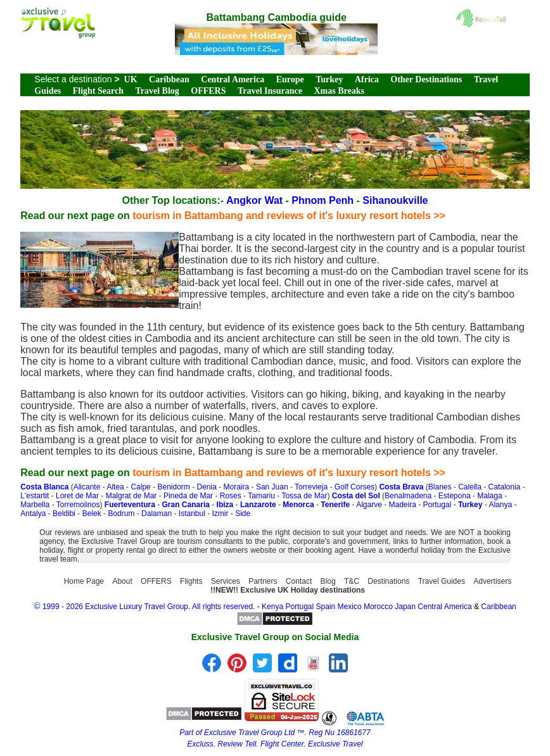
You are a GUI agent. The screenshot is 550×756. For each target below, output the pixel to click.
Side (243, 513)
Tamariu (261, 496)
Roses (231, 496)
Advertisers (492, 581)
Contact (299, 581)
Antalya (33, 513)
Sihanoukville (395, 200)
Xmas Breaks (339, 91)
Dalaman (157, 513)
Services (226, 581)
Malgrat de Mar (131, 496)
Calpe (140, 487)
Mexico (350, 607)
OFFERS (208, 91)
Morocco (378, 607)
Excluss (200, 744)
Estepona (455, 496)
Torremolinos (78, 505)
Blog (328, 581)
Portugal (438, 505)
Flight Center (282, 744)
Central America (233, 79)
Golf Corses (355, 487)
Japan (405, 607)
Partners (263, 581)
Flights (191, 581)
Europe (290, 79)
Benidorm (173, 487)
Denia (206, 487)
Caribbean (169, 79)
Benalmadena (408, 496)
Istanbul (192, 513)
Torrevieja (311, 487)
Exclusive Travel (335, 744)
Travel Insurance (270, 91)
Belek (92, 513)
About (122, 581)
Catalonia (505, 487)
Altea (115, 487)
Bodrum (121, 513)
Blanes (440, 487)
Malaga (489, 496)
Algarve (369, 505)
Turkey (329, 79)
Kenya (272, 607)
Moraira (237, 487)
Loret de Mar (77, 496)
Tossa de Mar (304, 496)
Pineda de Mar (188, 496)
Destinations (388, 581)
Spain (326, 607)
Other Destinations (426, 79)
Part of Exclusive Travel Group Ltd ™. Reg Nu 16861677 (275, 733)
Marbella (35, 505)
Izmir (221, 513)
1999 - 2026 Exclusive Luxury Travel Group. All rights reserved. (149, 607)
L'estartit (35, 496)
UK (131, 79)
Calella (470, 487)
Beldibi (64, 513)
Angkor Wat (254, 200)
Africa (367, 79)
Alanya (500, 505)
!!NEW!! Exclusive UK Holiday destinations (288, 590)
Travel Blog (157, 91)
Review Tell (237, 744)
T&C (352, 581)
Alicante (87, 487)
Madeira (402, 505)
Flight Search (98, 91)
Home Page (84, 581)
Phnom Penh (323, 200)
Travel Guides (442, 581)
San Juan (272, 487)
